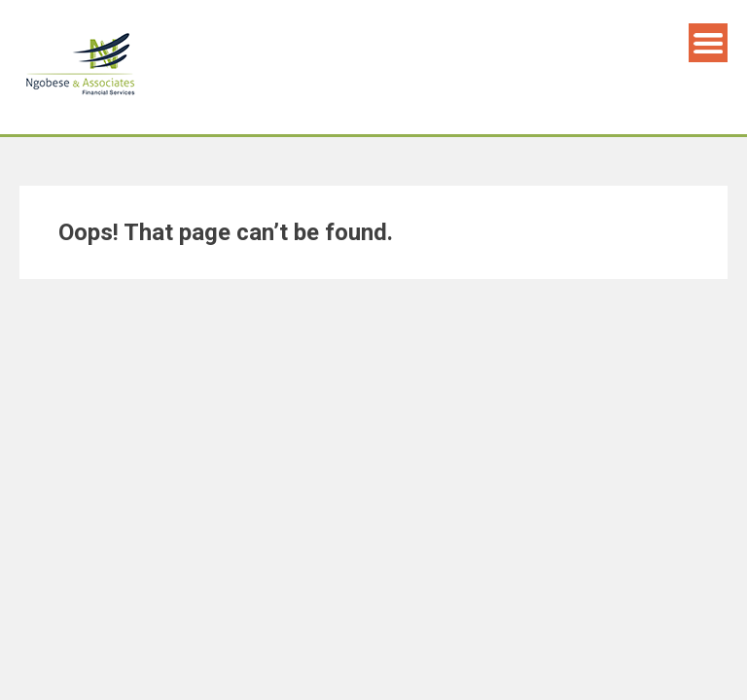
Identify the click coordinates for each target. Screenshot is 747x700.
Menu (708, 43)
